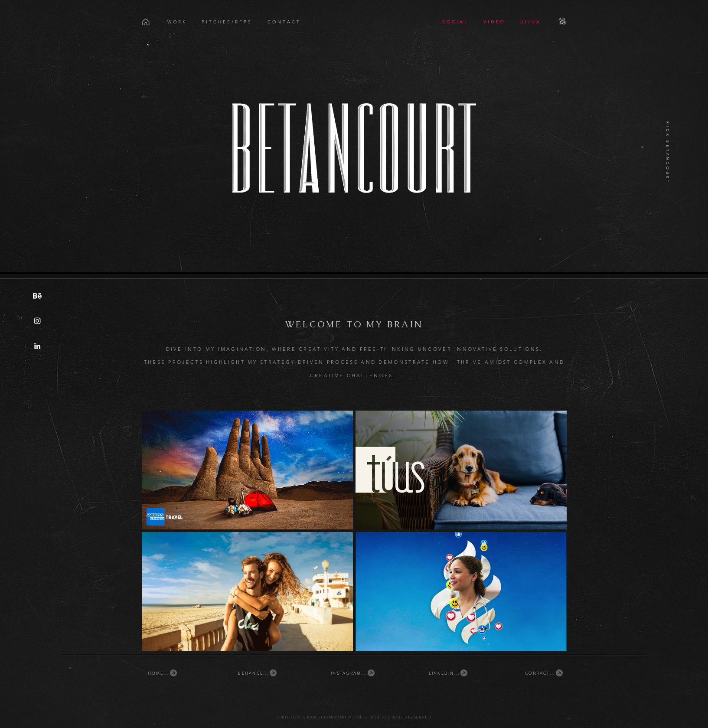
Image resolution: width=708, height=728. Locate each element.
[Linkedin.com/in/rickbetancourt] (37, 346)
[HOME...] (163, 673)
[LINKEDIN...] (449, 673)
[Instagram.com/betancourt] (37, 321)
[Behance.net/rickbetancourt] (37, 296)
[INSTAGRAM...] (353, 673)
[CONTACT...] (545, 673)
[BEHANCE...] (258, 673)
